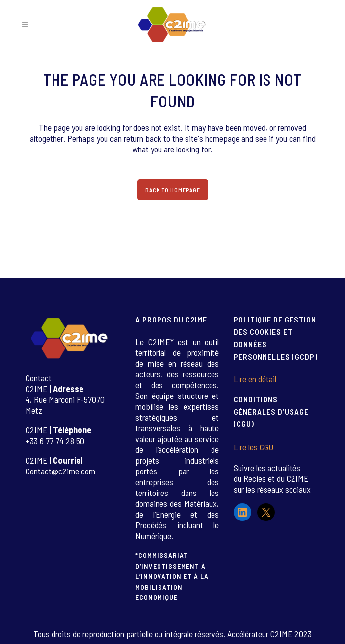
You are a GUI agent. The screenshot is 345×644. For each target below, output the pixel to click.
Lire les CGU (253, 447)
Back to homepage (173, 190)
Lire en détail (255, 379)
